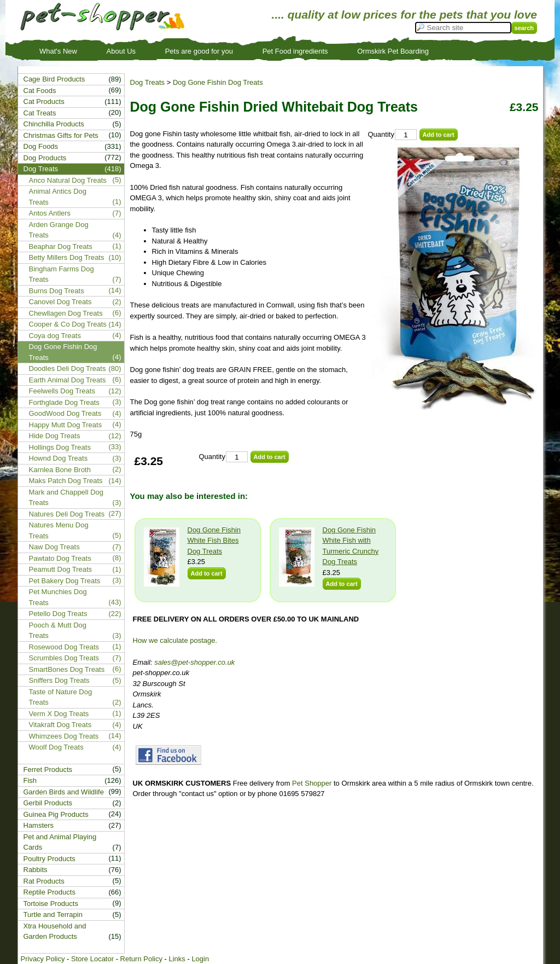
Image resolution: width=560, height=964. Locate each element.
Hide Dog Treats (55, 436)
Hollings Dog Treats (60, 447)
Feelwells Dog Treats (62, 391)
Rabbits (36, 870)
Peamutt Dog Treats (61, 569)
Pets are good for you (199, 51)
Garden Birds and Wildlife (64, 792)
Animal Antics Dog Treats (58, 197)
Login (200, 959)
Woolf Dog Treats (56, 747)
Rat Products (44, 881)
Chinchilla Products (54, 124)
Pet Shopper (312, 783)
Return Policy (141, 959)
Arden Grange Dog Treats (59, 230)
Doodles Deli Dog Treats (68, 368)
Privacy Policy (43, 959)
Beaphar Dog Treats (61, 246)
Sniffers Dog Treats (59, 680)
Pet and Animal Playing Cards (60, 842)
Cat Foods (40, 91)
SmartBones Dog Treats (67, 669)
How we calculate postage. (175, 640)
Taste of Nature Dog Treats (61, 697)
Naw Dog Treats (54, 547)
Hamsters (39, 825)
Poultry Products (49, 859)
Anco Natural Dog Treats (68, 180)
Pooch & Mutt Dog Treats (58, 631)
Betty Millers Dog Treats (67, 257)
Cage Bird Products (54, 79)
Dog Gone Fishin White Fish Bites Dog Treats (214, 541)
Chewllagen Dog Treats (66, 313)
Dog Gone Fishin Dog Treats (218, 82)
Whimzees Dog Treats (64, 736)
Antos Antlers (50, 213)
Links (177, 959)
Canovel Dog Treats (60, 302)
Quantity (381, 134)
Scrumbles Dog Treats (64, 658)
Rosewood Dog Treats (64, 647)
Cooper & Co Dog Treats (68, 324)
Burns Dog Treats (57, 291)
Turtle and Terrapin (53, 914)
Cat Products (44, 101)
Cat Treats (40, 113)
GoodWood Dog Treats (65, 413)
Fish (30, 780)
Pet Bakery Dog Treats (65, 581)
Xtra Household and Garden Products (55, 931)
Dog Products (45, 158)
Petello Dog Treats (58, 614)
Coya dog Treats (55, 336)
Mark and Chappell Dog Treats (66, 498)
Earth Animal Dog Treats (68, 380)
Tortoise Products (51, 904)
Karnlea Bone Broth (60, 470)
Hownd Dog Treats (59, 458)
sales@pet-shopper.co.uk (194, 662)
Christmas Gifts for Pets (61, 135)
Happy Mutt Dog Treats (66, 425)
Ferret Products (48, 770)
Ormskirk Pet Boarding (393, 51)
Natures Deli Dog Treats (67, 514)
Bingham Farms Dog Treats (62, 274)
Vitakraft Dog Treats (60, 725)
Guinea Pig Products (56, 814)
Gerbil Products (48, 803)
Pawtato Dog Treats (60, 558)
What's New (58, 51)
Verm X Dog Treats (59, 714)
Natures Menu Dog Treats (59, 530)
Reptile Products (49, 892)
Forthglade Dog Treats (64, 402)
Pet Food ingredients (295, 51)
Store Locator (92, 959)
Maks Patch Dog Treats (66, 481)
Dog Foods (41, 146)
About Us (121, 51)
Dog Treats (148, 82)
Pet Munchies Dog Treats (58, 597)
